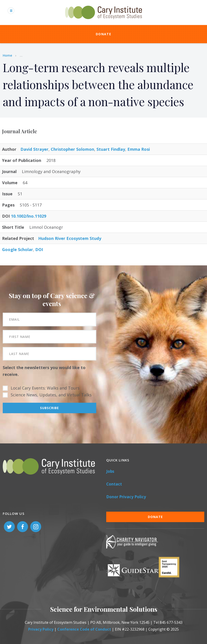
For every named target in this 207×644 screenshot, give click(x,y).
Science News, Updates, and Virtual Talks (51, 395)
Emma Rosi (139, 149)
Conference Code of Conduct (84, 629)
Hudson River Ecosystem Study (70, 238)
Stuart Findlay (111, 149)
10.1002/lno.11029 (29, 216)
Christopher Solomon (72, 149)
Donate (103, 34)
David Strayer (34, 149)
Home (7, 55)
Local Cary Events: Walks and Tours (45, 388)
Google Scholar (18, 249)
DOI (39, 249)
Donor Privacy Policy (126, 497)
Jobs (110, 471)
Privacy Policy (41, 629)
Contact (114, 484)
